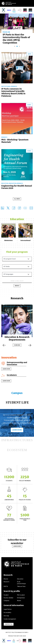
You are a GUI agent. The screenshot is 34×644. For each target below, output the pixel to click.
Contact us (9, 624)
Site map (6, 616)
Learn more (6, 369)
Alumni (19, 601)
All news (17, 199)
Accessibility (7, 612)
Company (6, 601)
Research (6, 582)
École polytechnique (21, 583)
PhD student (21, 595)
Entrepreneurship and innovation (17, 363)
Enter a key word (17, 281)
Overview (17, 345)
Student (6, 595)
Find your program (17, 252)
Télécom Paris (21, 586)
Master (6, 579)
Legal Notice (8, 609)
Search (17, 286)
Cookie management (10, 619)
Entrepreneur (21, 598)
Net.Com (20, 636)
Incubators (12, 375)
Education (20, 579)
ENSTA (6, 586)
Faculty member (8, 598)
